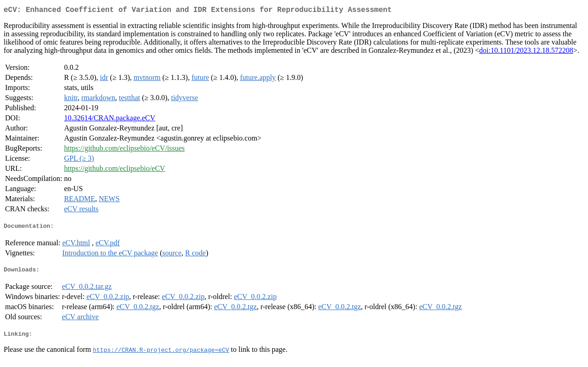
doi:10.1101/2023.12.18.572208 (526, 52)
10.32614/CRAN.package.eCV (110, 120)
